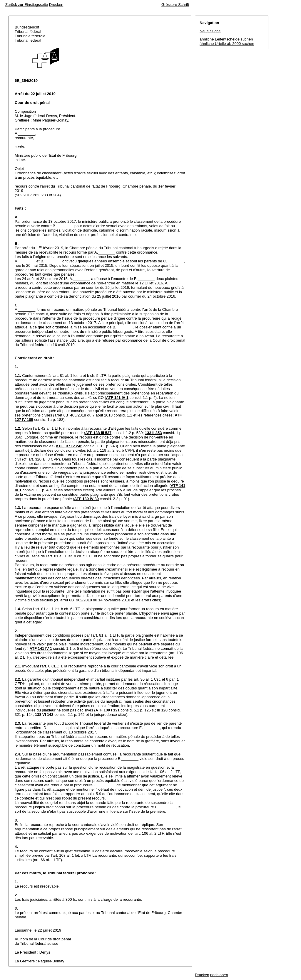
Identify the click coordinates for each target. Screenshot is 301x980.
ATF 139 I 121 (108, 710)
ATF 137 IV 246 (69, 446)
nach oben (219, 975)
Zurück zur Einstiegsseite (27, 5)
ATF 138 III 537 (98, 433)
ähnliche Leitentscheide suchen (226, 39)
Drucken (56, 5)
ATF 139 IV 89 (86, 499)
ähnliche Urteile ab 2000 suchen (227, 44)
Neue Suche (210, 31)
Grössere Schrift (175, 5)
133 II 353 (153, 433)
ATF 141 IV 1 (117, 398)
